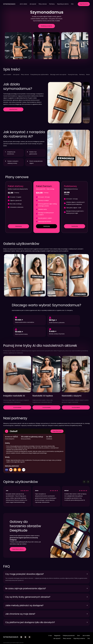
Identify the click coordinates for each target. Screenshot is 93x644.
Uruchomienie (17, 407)
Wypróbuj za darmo (63, 4)
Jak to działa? (7, 75)
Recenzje (89, 75)
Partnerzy (52, 4)
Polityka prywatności (69, 636)
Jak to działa (23, 4)
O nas (50, 636)
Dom (79, 636)
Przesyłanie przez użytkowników (40, 75)
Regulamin (57, 636)
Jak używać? (57, 638)
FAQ (72, 4)
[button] (11, 275)
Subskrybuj (18, 226)
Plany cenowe (43, 4)
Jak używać (33, 4)
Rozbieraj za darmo (47, 26)
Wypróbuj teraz (84, 4)
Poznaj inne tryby (73, 75)
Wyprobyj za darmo (18, 549)
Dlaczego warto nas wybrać (58, 75)
